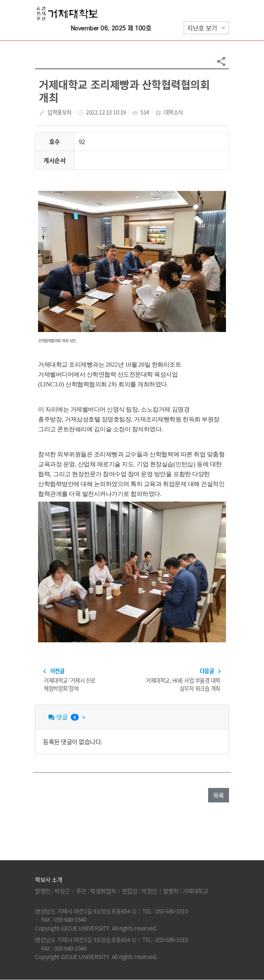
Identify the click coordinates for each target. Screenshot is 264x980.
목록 (219, 795)
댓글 (68, 717)
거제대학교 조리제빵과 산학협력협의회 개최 (124, 91)
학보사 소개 (49, 879)
